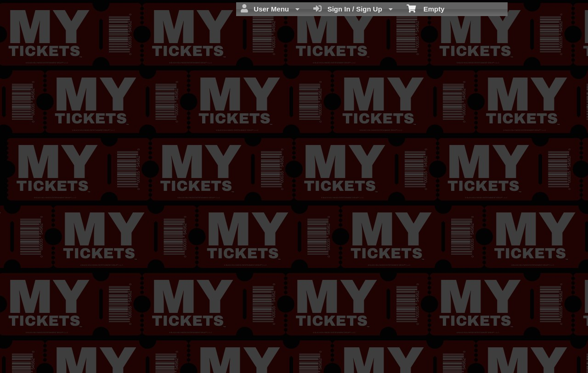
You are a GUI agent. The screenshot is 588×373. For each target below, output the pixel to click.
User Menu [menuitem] (270, 9)
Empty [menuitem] (426, 8)
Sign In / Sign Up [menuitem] (353, 9)
